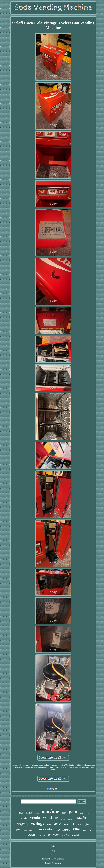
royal (82, 813)
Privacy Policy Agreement (53, 859)
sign (25, 831)
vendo (35, 818)
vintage (38, 823)
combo (63, 819)
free (88, 824)
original (23, 824)
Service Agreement (53, 863)
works (49, 825)
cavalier (53, 835)
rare (87, 813)
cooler (32, 830)
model (76, 835)
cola (77, 829)
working (42, 835)
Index (53, 846)
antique (37, 813)
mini (66, 824)
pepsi (73, 812)
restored (71, 819)
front (57, 830)
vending (51, 817)
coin (64, 813)
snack (20, 813)
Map (53, 850)
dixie (58, 824)
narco (66, 830)
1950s (80, 825)
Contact (53, 855)
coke (65, 834)
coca (31, 834)
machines (87, 830)
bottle (24, 818)
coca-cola (45, 829)
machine (51, 811)
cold (73, 824)
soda (82, 817)
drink (29, 813)
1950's (19, 830)
